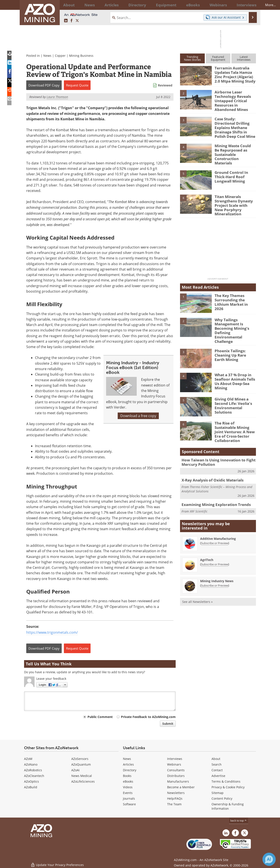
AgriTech (207, 539)
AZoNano (31, 764)
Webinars (174, 764)
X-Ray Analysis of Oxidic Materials (210, 460)
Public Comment (100, 717)
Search (217, 764)
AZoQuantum (81, 764)
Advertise (218, 776)
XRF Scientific (199, 490)
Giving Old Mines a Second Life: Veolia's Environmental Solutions (235, 386)
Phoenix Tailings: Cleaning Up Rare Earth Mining (234, 338)
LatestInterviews (244, 58)
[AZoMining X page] (77, 21)
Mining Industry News (217, 560)
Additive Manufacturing (218, 518)
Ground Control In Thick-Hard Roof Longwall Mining (235, 169)
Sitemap (218, 793)
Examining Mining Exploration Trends (213, 484)
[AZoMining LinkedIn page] (66, 21)
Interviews (175, 759)
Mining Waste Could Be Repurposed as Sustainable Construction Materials (234, 147)
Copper (60, 56)
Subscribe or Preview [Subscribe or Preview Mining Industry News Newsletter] (215, 565)
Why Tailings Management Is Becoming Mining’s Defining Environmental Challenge (234, 317)
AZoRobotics (33, 770)
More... (250, 5)
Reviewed (165, 85)
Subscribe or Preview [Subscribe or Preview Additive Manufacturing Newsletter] (215, 522)
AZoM (28, 759)
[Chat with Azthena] (269, 859)
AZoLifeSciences (83, 781)
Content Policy (222, 798)
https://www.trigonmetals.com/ (52, 632)
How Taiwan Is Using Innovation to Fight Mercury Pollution (215, 442)
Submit (168, 724)
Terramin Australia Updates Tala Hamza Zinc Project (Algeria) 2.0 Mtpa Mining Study (235, 74)
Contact (217, 770)
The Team (174, 804)
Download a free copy (138, 416)
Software (129, 804)
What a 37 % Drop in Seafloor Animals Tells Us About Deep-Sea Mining (235, 362)
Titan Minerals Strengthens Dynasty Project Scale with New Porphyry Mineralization (235, 195)
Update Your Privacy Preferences (57, 862)
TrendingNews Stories (192, 58)
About (216, 759)
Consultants (176, 770)
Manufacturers (178, 781)
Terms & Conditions (226, 781)
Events (128, 793)
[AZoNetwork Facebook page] (72, 21)
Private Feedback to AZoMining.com (148, 717)
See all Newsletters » (197, 581)
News (47, 56)
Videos (128, 787)
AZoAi (75, 770)
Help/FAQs (175, 798)
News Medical (82, 776)
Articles (128, 764)
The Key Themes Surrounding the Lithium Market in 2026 (235, 289)
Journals (129, 798)
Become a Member (181, 787)
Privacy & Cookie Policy (228, 787)
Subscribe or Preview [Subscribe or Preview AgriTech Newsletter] (215, 544)
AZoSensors (80, 759)
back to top (239, 821)
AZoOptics (31, 781)
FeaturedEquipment (218, 58)
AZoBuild (31, 787)
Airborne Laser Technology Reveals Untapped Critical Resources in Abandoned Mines (235, 100)
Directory (128, 5)
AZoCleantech (34, 776)
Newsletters (176, 793)
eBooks (128, 781)
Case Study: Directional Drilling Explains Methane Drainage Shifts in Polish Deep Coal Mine (235, 123)
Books (127, 776)
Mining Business (81, 56)
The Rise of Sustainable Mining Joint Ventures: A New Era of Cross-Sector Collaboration (235, 412)
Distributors (176, 776)
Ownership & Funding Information (228, 806)
